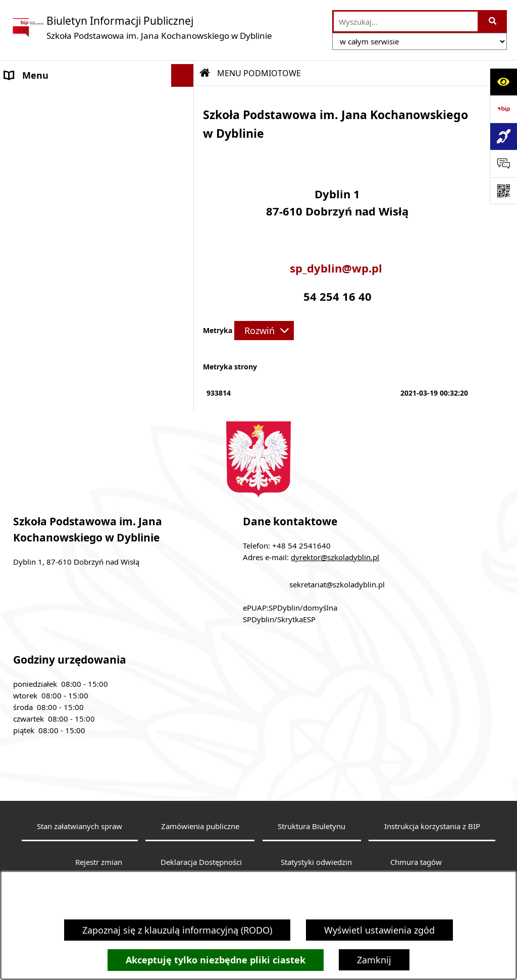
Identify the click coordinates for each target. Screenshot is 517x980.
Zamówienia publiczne (200, 826)
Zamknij (374, 960)
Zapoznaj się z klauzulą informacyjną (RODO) (177, 930)
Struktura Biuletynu (312, 826)
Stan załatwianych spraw (80, 826)
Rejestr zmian (99, 862)
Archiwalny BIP (37, 286)
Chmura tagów (416, 862)
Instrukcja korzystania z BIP (432, 826)
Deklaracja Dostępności (201, 862)
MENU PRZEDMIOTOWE (55, 244)
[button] (185, 98)
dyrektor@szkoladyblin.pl (335, 557)
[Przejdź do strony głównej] (141, 28)
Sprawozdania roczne (50, 354)
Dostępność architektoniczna (67, 331)
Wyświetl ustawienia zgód (379, 930)
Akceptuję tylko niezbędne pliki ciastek (216, 960)
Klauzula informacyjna (52, 308)
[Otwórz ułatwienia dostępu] (503, 82)
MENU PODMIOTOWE (51, 98)
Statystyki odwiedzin (316, 862)
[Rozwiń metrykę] (264, 331)
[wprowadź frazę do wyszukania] (406, 21)
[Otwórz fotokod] (503, 191)
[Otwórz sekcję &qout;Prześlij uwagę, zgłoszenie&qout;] (503, 164)
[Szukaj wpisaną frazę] (493, 21)
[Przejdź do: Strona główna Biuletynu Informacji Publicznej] (205, 73)
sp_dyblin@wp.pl (338, 268)
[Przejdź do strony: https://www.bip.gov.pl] (503, 109)
